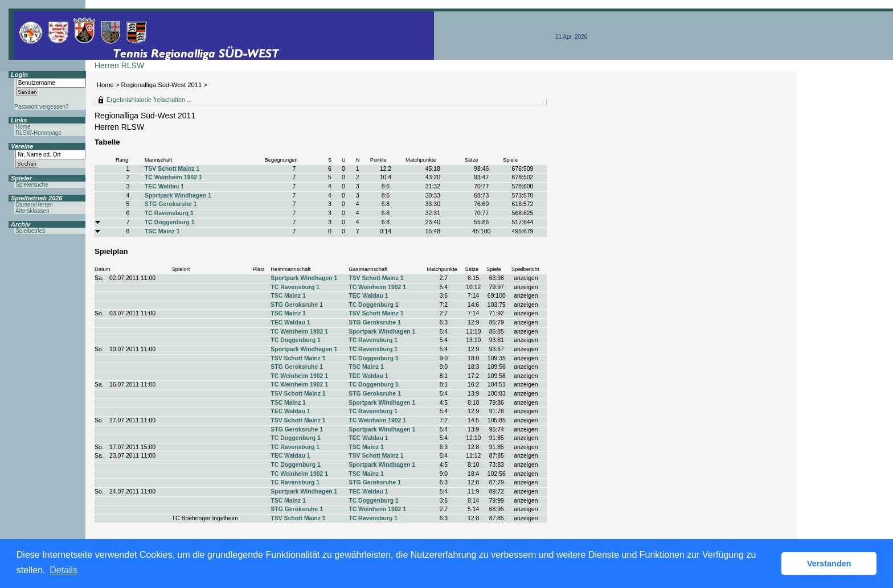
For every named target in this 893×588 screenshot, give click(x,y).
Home (105, 85)
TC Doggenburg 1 (170, 222)
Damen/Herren (34, 205)
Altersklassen (32, 211)
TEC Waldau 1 (164, 186)
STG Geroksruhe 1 (171, 204)
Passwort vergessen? (42, 107)
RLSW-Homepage (38, 133)
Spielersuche (32, 185)
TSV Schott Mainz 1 (172, 169)
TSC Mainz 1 (162, 231)
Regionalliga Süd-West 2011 (162, 85)
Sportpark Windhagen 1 (178, 196)
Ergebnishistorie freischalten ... (149, 100)
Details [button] (64, 570)
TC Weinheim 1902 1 (173, 177)
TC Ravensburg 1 (169, 213)
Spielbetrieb (30, 231)
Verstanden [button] (829, 564)
